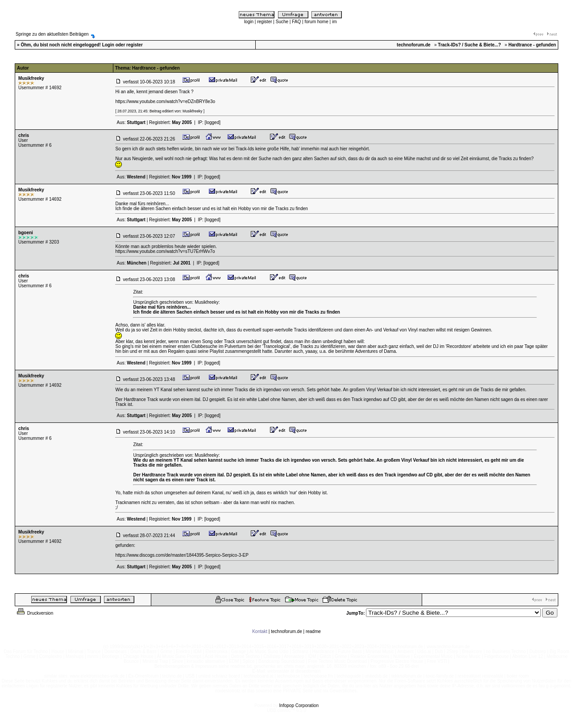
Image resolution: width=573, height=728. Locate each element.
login (249, 22)
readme (313, 631)
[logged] (212, 122)
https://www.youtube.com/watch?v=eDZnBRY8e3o (165, 101)
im (334, 22)
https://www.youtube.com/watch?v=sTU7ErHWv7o (165, 251)
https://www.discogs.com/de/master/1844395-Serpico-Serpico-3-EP (182, 555)
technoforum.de (286, 631)
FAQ (296, 22)
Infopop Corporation (299, 705)
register (264, 22)
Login (108, 45)
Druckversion (34, 613)
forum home (316, 22)
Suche (282, 22)
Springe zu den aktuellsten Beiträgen (52, 34)
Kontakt (260, 631)
